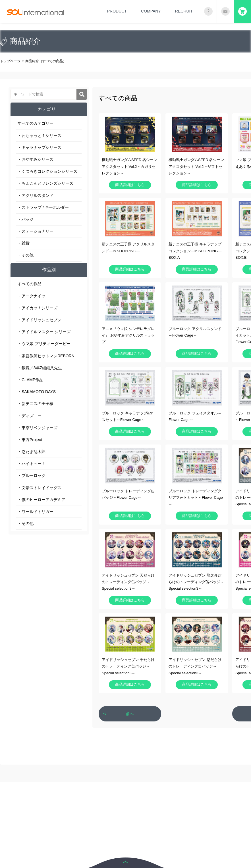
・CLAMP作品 (30, 380)
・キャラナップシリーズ (40, 147)
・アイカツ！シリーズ (38, 308)
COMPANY (151, 11)
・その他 (26, 255)
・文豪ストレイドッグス (40, 488)
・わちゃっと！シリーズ (40, 135)
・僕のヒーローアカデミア (42, 500)
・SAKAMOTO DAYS (37, 392)
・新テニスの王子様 (36, 404)
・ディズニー (30, 416)
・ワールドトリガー (36, 512)
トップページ (10, 61)
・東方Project (30, 440)
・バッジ (26, 219)
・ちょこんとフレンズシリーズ (45, 183)
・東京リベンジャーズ (38, 428)
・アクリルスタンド (36, 195)
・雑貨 (24, 243)
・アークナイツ (32, 296)
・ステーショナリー (36, 231)
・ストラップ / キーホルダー (43, 207)
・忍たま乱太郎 (32, 452)
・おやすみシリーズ (36, 159)
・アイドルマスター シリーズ (44, 332)
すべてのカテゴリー (36, 123)
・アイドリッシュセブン (40, 320)
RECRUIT (184, 11)
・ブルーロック (32, 475)
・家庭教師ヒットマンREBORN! (47, 356)
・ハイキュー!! (31, 464)
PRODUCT (117, 11)
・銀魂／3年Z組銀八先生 (40, 368)
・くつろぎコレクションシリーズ (47, 171)
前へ (130, 714)
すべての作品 (30, 284)
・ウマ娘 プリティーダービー (44, 344)
